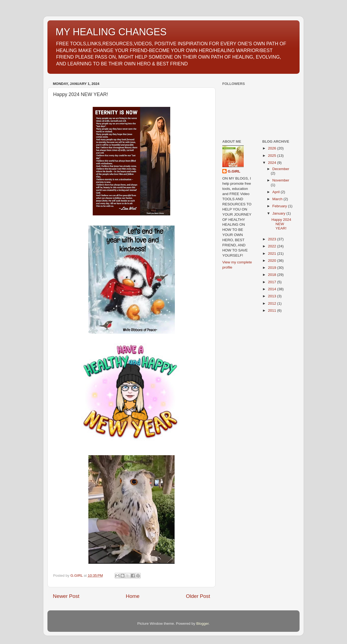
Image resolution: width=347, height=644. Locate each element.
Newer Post (66, 596)
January (279, 213)
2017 (272, 282)
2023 (272, 239)
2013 (272, 296)
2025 (272, 156)
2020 (272, 261)
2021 (272, 254)
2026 (272, 148)
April (277, 192)
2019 (272, 268)
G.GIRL (234, 171)
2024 (272, 163)
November (281, 180)
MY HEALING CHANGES (111, 32)
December (281, 169)
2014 (272, 289)
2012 (272, 303)
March (278, 199)
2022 (272, 246)
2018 (272, 275)
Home (133, 596)
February (280, 206)
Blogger (203, 624)
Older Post (198, 596)
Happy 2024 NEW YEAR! (281, 224)
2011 (272, 310)
